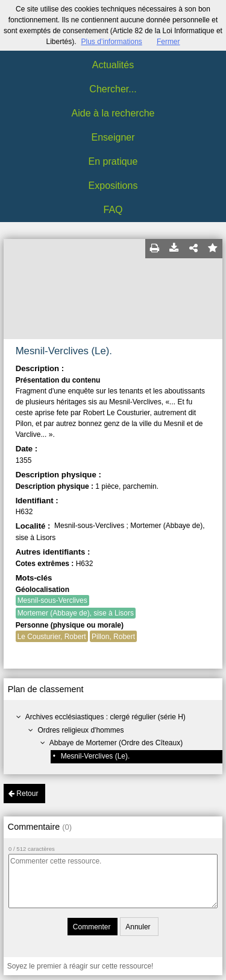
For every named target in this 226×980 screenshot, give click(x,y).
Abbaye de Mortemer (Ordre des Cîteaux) (116, 743)
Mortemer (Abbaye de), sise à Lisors (76, 613)
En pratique (113, 161)
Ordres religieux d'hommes (80, 730)
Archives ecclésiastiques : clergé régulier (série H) (105, 717)
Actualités (113, 65)
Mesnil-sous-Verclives (52, 600)
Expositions (113, 186)
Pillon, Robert (113, 637)
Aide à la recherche (113, 113)
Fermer (168, 42)
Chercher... (113, 89)
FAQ (113, 210)
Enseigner (113, 137)
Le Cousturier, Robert (52, 637)
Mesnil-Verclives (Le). (96, 756)
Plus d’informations (111, 42)
